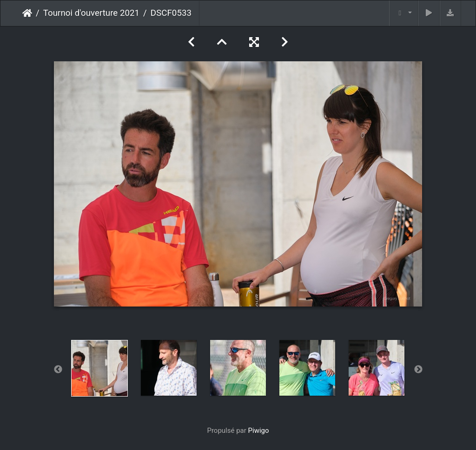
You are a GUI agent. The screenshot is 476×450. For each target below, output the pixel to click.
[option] (100, 368)
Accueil (27, 13)
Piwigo (259, 430)
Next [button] (418, 370)
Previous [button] (58, 370)
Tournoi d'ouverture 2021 (91, 13)
